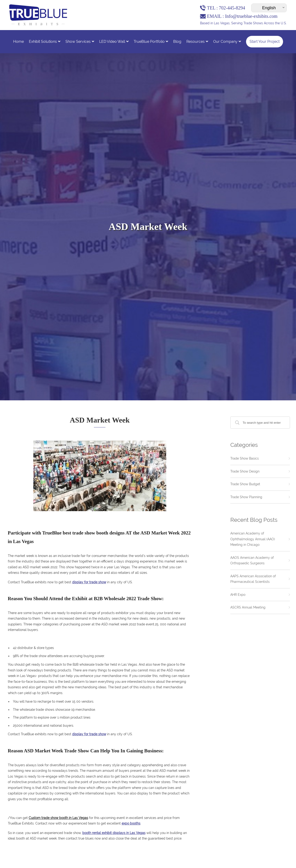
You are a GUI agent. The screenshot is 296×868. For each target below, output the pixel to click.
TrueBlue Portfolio (151, 42)
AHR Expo (238, 595)
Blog (177, 42)
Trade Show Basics (245, 458)
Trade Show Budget (245, 484)
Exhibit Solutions (45, 42)
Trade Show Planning (246, 497)
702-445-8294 (232, 8)
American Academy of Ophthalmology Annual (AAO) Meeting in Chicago (253, 539)
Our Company (227, 42)
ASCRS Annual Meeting (248, 607)
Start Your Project (265, 42)
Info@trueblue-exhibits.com (251, 16)
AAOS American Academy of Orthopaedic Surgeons (252, 561)
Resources (197, 42)
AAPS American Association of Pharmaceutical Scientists (253, 579)
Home (18, 42)
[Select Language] (269, 8)
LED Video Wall (114, 42)
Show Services (80, 42)
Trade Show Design (245, 471)
